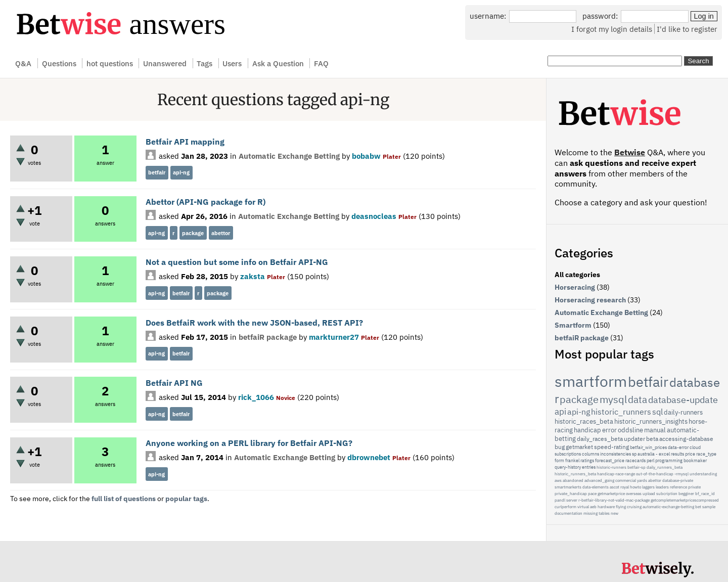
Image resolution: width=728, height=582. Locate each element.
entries (589, 467)
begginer (686, 494)
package (193, 233)
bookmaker (695, 460)
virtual (583, 507)
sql (657, 412)
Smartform (573, 325)
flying (621, 507)
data (638, 399)
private (694, 487)
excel (664, 454)
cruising (634, 507)
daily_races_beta (600, 439)
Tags (204, 63)
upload (649, 494)
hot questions (110, 63)
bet (698, 507)
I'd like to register (687, 29)
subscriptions (568, 454)
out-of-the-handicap (655, 474)
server (572, 500)
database (695, 382)
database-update (683, 400)
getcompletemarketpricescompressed (685, 500)
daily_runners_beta (665, 467)
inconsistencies (616, 454)
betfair (157, 172)
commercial (626, 480)
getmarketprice (611, 494)
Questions (59, 63)
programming (669, 460)
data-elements (596, 487)
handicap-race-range (616, 474)
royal (625, 487)
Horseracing (575, 287)
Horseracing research (590, 300)
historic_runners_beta (575, 474)
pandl (560, 500)
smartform (591, 381)
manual (655, 430)
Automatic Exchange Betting (289, 156)
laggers (648, 487)
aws (558, 480)
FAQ (321, 63)
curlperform (565, 507)
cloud (695, 447)
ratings (587, 460)
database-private (678, 480)
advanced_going (599, 480)
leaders (662, 487)
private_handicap (571, 494)
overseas (634, 494)
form (559, 460)
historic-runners (611, 467)
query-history (568, 467)
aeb (593, 507)
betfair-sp (636, 467)
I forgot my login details (612, 29)
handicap (587, 430)
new (615, 513)
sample (709, 507)
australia (646, 454)
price (690, 454)
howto (635, 487)
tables (604, 513)
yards (642, 480)
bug (560, 447)
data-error (678, 447)
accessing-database (686, 439)
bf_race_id (705, 494)
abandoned (573, 480)
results (677, 454)
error (609, 430)
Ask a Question (278, 63)
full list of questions (124, 499)
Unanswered (165, 63)
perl (650, 460)
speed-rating (611, 447)
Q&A (23, 63)
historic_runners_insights (651, 421)
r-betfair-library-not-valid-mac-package (614, 500)
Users (232, 63)
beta (652, 439)
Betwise (630, 152)
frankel (572, 460)
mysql (613, 399)
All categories (577, 275)
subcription (667, 494)
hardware (606, 507)
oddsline (630, 430)
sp (634, 454)
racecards (635, 460)
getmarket (579, 447)
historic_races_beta (584, 421)
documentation (568, 513)
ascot (615, 487)
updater (634, 439)
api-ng (181, 172)
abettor (221, 233)
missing (590, 513)
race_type (706, 454)
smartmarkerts (568, 487)
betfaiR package (268, 337)
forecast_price (610, 460)
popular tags (186, 499)
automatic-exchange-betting (668, 507)
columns (590, 454)
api (560, 412)
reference (678, 487)
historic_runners (621, 412)
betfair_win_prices (648, 447)
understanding (703, 474)
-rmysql (681, 474)
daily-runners (683, 412)
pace (592, 494)
